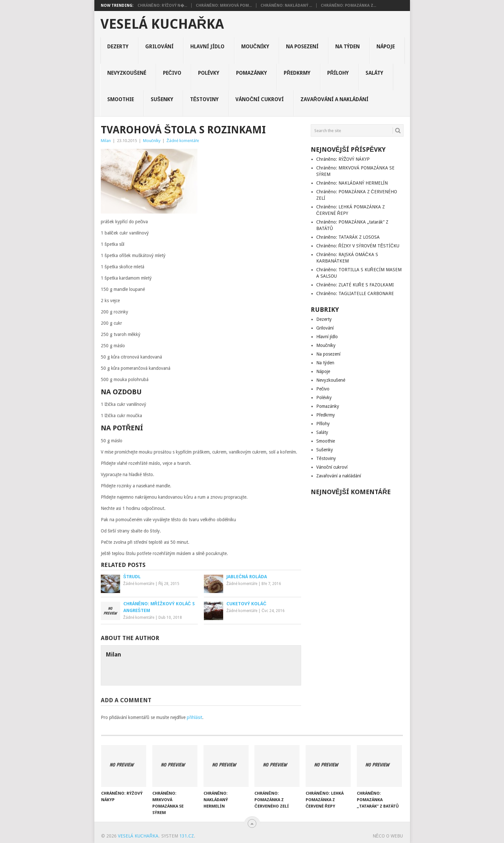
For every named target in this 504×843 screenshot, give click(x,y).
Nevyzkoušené (127, 73)
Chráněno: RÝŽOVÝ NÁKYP (343, 159)
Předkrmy (297, 73)
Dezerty (118, 47)
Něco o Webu (388, 836)
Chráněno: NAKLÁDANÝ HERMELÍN (352, 183)
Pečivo (172, 73)
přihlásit (195, 717)
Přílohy (338, 73)
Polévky (209, 73)
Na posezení (302, 47)
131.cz (187, 836)
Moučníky (255, 47)
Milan (106, 141)
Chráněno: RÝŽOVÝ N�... (162, 5)
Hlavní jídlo (207, 47)
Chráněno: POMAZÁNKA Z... (348, 5)
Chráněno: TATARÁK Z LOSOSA (348, 237)
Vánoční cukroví (260, 99)
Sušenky (162, 99)
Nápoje (386, 47)
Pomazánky (252, 73)
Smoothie (121, 99)
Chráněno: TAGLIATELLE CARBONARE (355, 293)
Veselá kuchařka (162, 24)
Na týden (347, 47)
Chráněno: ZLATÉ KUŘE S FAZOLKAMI (355, 285)
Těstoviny (204, 99)
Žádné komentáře (183, 141)
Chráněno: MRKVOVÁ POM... (224, 5)
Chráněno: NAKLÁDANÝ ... (286, 5)
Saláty (374, 73)
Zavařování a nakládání (334, 99)
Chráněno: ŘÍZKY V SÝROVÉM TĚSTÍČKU (358, 246)
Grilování (159, 47)
